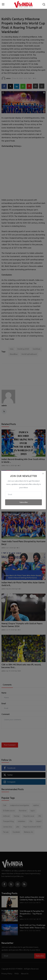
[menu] (3, 4)
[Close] (43, 474)
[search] (44, 4)
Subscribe (24, 502)
